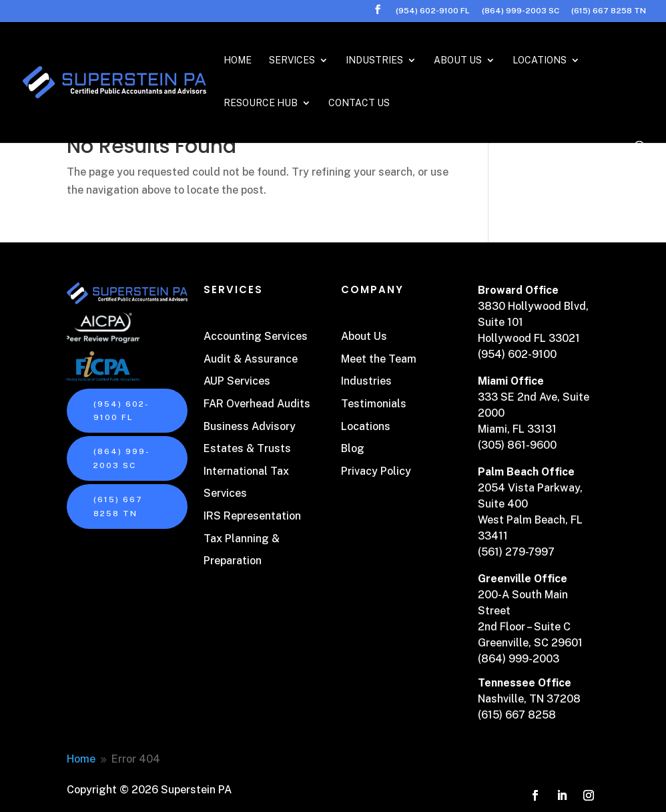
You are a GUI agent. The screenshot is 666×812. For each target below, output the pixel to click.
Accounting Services (256, 336)
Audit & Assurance (251, 359)
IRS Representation (252, 516)
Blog (353, 448)
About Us (458, 60)
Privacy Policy (376, 471)
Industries (374, 60)
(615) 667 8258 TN (609, 11)
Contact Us (359, 103)
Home (238, 60)
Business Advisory (250, 426)
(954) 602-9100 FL (433, 11)
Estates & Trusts (247, 448)
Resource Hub (261, 103)
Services (292, 60)
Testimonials (374, 404)
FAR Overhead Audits (257, 404)
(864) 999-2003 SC (521, 11)
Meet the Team (379, 359)
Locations (540, 60)
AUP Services (237, 381)
